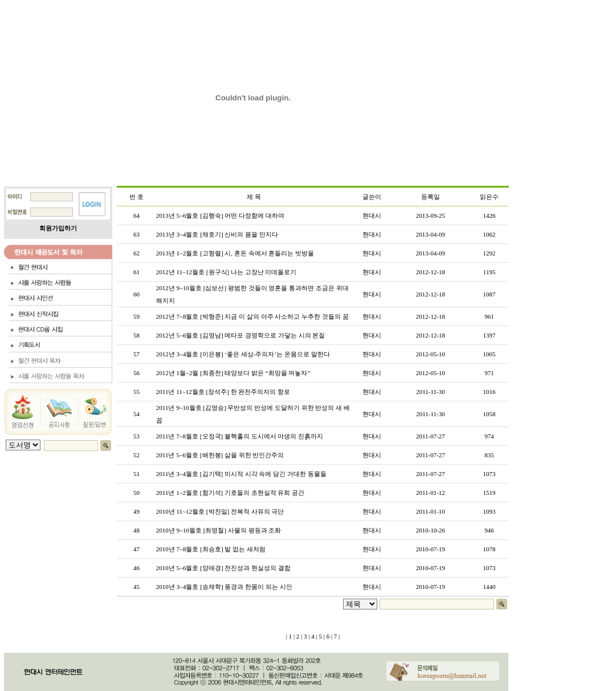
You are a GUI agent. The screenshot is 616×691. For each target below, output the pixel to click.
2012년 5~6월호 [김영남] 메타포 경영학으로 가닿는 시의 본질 (241, 335)
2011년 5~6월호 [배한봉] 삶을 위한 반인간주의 (220, 455)
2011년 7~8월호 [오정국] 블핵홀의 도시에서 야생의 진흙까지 (240, 436)
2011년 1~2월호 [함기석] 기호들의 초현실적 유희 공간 (230, 493)
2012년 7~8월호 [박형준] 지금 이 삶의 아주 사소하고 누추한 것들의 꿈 (252, 316)
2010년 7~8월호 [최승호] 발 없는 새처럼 (211, 549)
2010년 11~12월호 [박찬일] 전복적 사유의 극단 (220, 511)
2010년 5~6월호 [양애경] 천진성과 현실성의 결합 (223, 568)
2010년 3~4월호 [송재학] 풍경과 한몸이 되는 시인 (224, 587)
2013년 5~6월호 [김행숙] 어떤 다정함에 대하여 (220, 216)
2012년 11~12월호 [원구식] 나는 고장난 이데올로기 (227, 272)
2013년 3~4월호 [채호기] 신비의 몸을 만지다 (217, 234)
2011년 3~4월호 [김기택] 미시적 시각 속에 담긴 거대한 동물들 (241, 474)
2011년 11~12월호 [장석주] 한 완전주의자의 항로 (223, 392)
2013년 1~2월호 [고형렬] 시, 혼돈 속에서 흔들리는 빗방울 (235, 253)
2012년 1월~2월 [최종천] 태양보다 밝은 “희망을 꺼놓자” (233, 373)
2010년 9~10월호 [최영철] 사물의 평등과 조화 (219, 530)
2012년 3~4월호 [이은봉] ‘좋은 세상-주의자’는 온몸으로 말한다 (243, 354)
